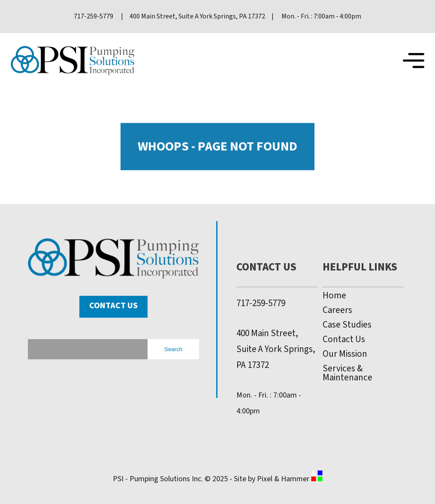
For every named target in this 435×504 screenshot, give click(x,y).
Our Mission (345, 354)
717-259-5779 (261, 303)
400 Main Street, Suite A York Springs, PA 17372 (276, 349)
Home (334, 296)
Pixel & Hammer (290, 479)
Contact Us (113, 306)
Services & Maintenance (347, 373)
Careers (337, 310)
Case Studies (347, 325)
